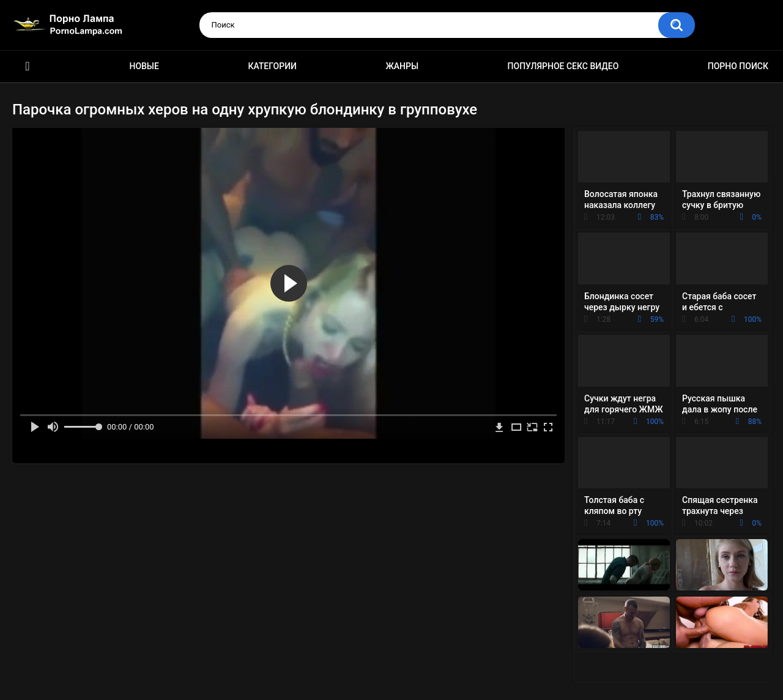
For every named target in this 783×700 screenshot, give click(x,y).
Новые (144, 66)
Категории (272, 66)
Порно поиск (738, 66)
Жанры (402, 66)
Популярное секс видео (563, 66)
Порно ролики (28, 66)
